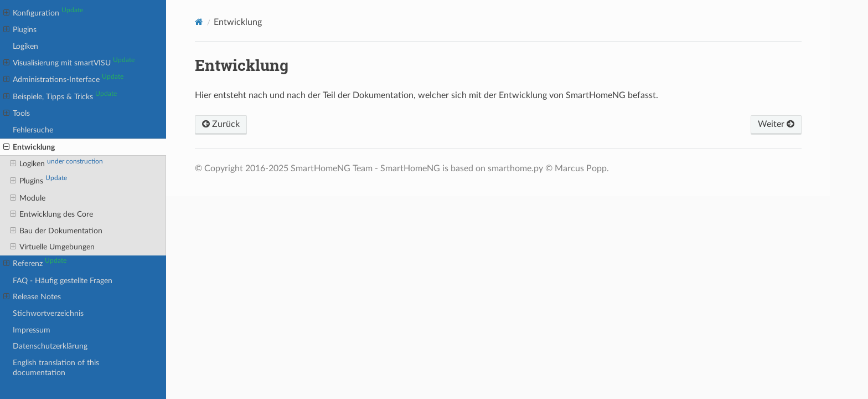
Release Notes (32, 297)
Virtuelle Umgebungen (52, 247)
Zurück (221, 124)
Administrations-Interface (63, 79)
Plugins (20, 30)
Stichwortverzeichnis (48, 313)
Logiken (25, 46)
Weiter (776, 124)
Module (28, 198)
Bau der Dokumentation (56, 231)
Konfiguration (43, 13)
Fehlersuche (33, 130)
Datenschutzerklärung (50, 346)
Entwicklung (29, 147)
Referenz (35, 263)
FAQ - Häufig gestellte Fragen (63, 281)
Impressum (32, 330)
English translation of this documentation (56, 368)
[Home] (199, 22)
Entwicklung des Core (51, 214)
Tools (17, 114)
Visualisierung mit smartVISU (69, 63)
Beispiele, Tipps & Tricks (60, 96)
